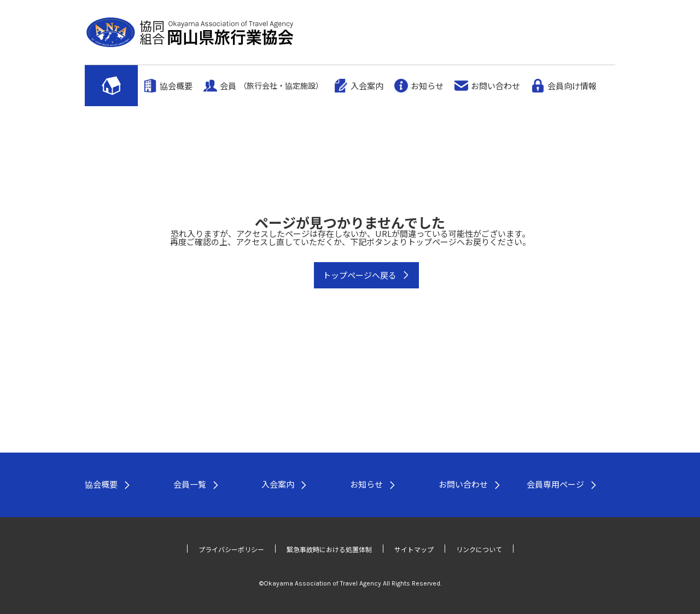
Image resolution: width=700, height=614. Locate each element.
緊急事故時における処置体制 (329, 549)
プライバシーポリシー (231, 549)
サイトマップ (414, 549)
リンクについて (479, 549)
